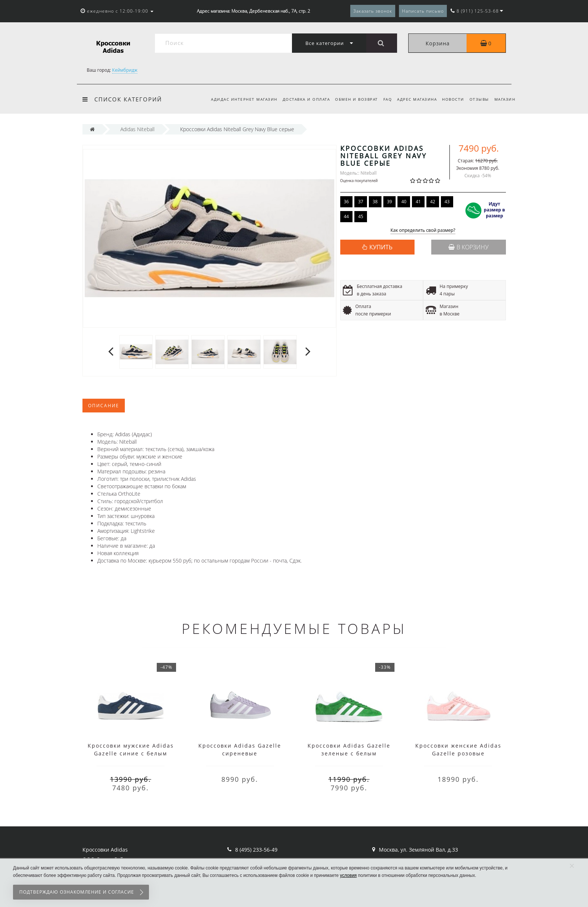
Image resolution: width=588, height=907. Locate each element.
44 (347, 216)
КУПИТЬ (381, 247)
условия (348, 875)
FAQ (383, 99)
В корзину (468, 247)
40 (404, 202)
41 (418, 202)
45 (361, 216)
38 (375, 202)
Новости (451, 99)
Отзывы (478, 99)
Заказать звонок (373, 11)
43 (447, 202)
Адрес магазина (414, 99)
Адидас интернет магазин (236, 99)
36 (347, 202)
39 (390, 202)
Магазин (505, 99)
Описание (104, 406)
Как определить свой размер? (423, 231)
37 (361, 202)
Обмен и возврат (351, 99)
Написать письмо (423, 11)
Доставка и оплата (299, 99)
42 (433, 202)
